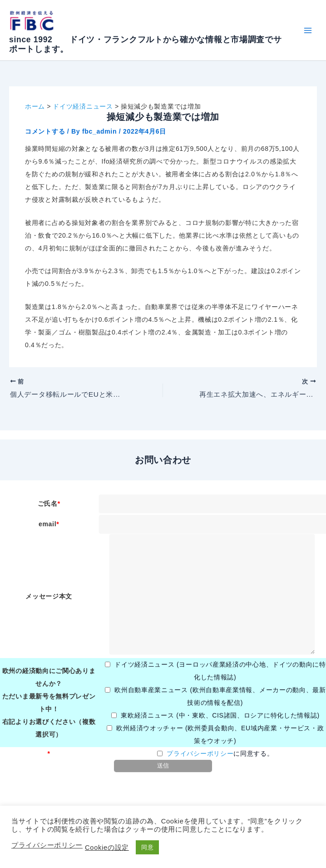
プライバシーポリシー (200, 754)
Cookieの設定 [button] (107, 848)
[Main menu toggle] (308, 30)
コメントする (45, 131)
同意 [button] (147, 847)
